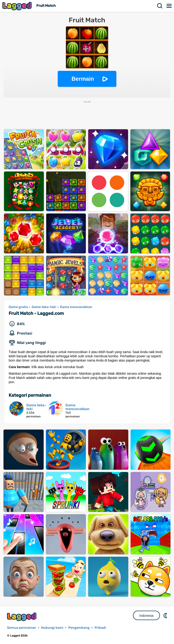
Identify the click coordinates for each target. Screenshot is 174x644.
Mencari (160, 6)
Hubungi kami (52, 628)
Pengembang (79, 628)
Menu (169, 6)
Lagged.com (22, 617)
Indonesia (146, 616)
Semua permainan (22, 628)
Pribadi (100, 628)
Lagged (18, 6)
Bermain (83, 79)
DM (166, 615)
